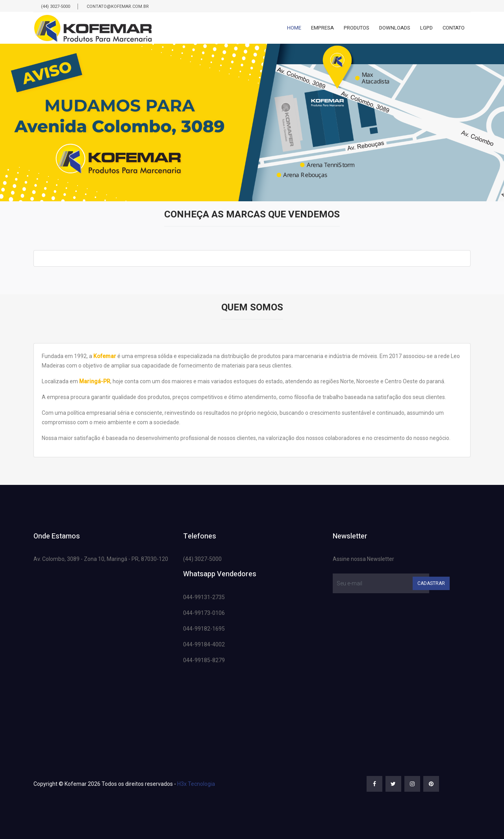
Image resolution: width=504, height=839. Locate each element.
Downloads (395, 28)
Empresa (322, 28)
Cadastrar (431, 583)
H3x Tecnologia (196, 784)
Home (294, 28)
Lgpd (426, 28)
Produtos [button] (357, 28)
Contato (454, 28)
